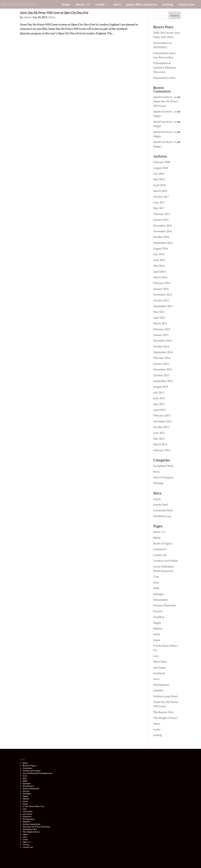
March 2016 (160, 277)
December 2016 (163, 225)
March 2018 (160, 191)
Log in (157, 499)
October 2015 (161, 300)
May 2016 (159, 266)
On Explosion (161, 685)
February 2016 (162, 283)
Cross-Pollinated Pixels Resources (37, 773)
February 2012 (162, 450)
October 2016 (161, 237)
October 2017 (161, 197)
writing (168, 5)
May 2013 (159, 404)
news (117, 5)
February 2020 (162, 162)
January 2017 (161, 220)
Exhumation (161, 600)
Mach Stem (160, 662)
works (100, 5)
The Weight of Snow (165, 718)
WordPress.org (162, 516)
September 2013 (163, 381)
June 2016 (159, 260)
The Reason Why (163, 712)
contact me (186, 5)
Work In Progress (163, 477)
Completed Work (163, 466)
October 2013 (161, 375)
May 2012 (159, 439)
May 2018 (159, 179)
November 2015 (163, 294)
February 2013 (162, 415)
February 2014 (162, 358)
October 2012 (161, 427)
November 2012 (163, 421)
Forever (158, 611)
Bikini (157, 538)
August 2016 (161, 248)
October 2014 (161, 346)
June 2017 (159, 202)
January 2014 (161, 364)
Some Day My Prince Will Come (36, 827)
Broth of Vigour (163, 543)
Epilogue (159, 594)
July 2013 (159, 392)
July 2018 (159, 174)
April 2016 (159, 272)
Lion (156, 656)
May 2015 (159, 312)
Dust (156, 582)
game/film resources (142, 5)
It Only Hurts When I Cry (33, 806)
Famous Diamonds (165, 605)
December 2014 (163, 341)
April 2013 (159, 410)
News (52, 17)
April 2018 (159, 185)
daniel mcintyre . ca (165, 97)
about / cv (83, 5)
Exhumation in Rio (164, 78)
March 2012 (160, 444)
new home (159, 667)
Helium (158, 628)
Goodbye (159, 617)
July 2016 (159, 254)
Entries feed (160, 505)
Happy (157, 116)
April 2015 (159, 318)
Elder (156, 588)
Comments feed (163, 510)
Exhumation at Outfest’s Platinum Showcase (165, 67)
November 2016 (163, 231)
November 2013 (163, 369)
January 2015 (161, 335)
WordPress (62, 863)
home (66, 5)
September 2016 (163, 243)
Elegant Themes (38, 863)
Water (157, 724)
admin (27, 17)
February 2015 (162, 329)
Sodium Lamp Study (166, 696)
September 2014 (163, 352)
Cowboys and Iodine (166, 561)
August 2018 (161, 168)
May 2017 (159, 208)
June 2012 (159, 433)
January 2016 (161, 289)
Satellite (158, 690)
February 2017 (162, 214)
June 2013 (159, 398)
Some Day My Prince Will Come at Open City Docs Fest (54, 13)
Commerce (160, 549)
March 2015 (160, 323)
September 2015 (163, 306)
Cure (156, 576)
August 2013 (161, 387)
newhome (159, 673)
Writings (158, 483)
